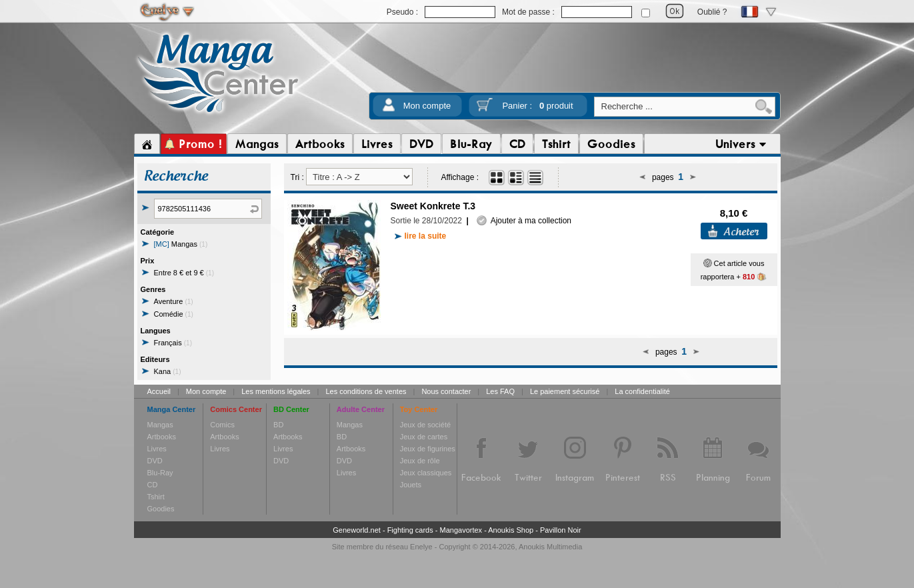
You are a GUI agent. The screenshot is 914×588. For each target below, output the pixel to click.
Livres (157, 449)
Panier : (537, 106)
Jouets (411, 485)
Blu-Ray (160, 473)
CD (153, 485)
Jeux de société (425, 425)
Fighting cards (410, 530)
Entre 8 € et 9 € (184, 273)
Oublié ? (712, 12)
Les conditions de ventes (366, 391)
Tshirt (156, 497)
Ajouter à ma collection (524, 221)
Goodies (161, 509)
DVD (155, 461)
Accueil (159, 391)
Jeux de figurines (428, 449)
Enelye (421, 547)
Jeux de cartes (424, 437)
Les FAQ (500, 391)
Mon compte (427, 106)
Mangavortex (461, 530)
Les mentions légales (276, 391)
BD (278, 425)
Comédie (174, 314)
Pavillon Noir (561, 530)
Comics (222, 425)
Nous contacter (446, 391)
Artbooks (162, 437)
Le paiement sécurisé (565, 391)
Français (173, 343)
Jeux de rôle (420, 461)
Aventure (174, 301)
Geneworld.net (357, 530)
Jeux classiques (426, 473)
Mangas (181, 244)
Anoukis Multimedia (550, 547)
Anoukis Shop (511, 530)
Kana (168, 371)
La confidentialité (642, 391)
